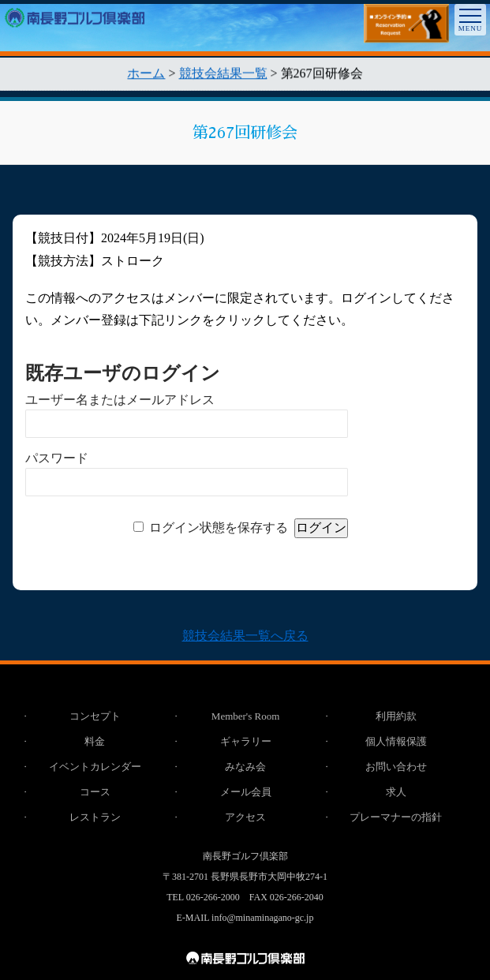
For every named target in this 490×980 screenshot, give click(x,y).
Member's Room (245, 716)
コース (95, 792)
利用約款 (396, 716)
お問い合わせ (396, 767)
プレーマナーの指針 (396, 817)
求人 (396, 792)
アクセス (245, 817)
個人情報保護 (396, 741)
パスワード (57, 458)
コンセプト (95, 716)
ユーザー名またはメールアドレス (120, 400)
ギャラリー (246, 741)
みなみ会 (245, 767)
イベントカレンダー (95, 767)
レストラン (95, 817)
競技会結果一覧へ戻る (245, 636)
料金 (95, 741)
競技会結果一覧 (223, 75)
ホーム (146, 75)
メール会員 (246, 792)
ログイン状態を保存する (219, 527)
